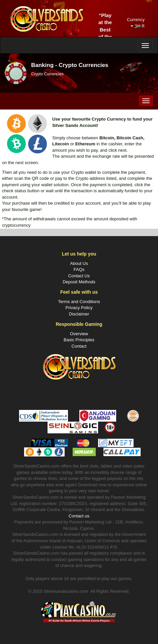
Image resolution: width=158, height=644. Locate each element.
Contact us (79, 516)
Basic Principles (79, 340)
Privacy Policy (79, 308)
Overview (79, 334)
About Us (79, 263)
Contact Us (79, 276)
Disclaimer (79, 314)
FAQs (79, 269)
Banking (42, 65)
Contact (79, 346)
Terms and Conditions (79, 302)
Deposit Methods (79, 282)
